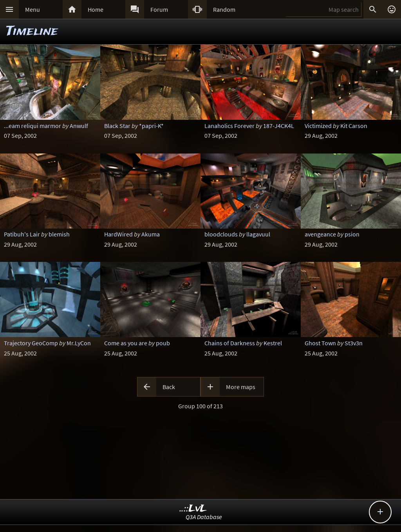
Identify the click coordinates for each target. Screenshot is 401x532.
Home (96, 9)
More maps (241, 387)
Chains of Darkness (230, 343)
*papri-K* (151, 126)
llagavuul (258, 234)
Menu (33, 9)
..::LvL (193, 509)
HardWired (118, 234)
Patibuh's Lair (22, 234)
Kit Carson (354, 126)
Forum (159, 9)
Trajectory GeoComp (31, 343)
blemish (59, 234)
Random (224, 9)
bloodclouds (221, 234)
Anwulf (79, 126)
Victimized (318, 126)
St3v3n (354, 343)
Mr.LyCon (79, 343)
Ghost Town (320, 343)
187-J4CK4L (279, 126)
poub (163, 343)
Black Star (117, 126)
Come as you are (126, 343)
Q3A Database (204, 517)
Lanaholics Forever (229, 126)
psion (352, 234)
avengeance (320, 234)
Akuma (151, 234)
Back (169, 387)
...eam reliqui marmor (33, 126)
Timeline (32, 32)
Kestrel (273, 343)
